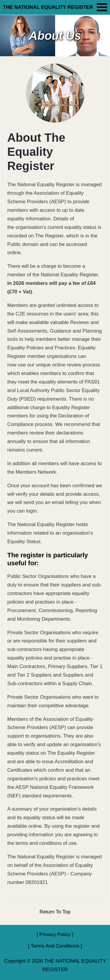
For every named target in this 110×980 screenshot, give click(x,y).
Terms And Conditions (55, 946)
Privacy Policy (55, 934)
